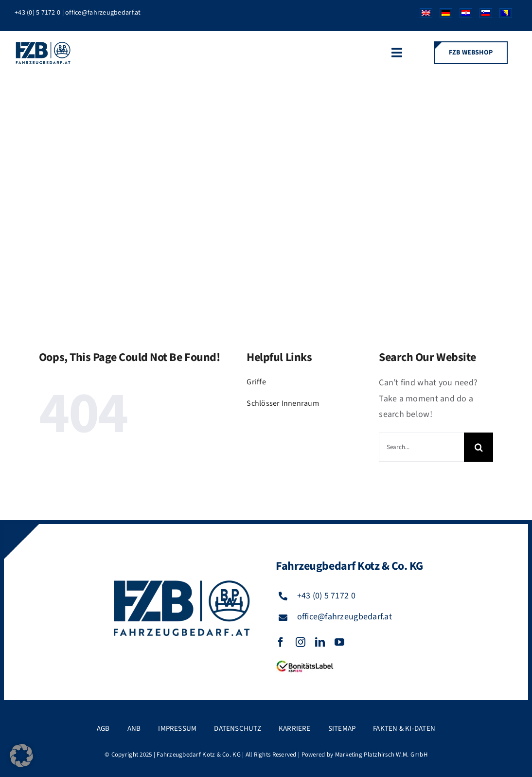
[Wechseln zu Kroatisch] (462, 16)
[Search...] (421, 447)
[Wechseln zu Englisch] (422, 16)
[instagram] (301, 642)
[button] (21, 756)
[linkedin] (320, 642)
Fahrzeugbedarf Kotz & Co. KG (199, 755)
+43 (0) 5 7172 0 (37, 13)
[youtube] (339, 642)
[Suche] (479, 447)
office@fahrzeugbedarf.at (103, 13)
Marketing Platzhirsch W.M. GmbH (381, 755)
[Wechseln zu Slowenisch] (482, 16)
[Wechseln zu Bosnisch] (502, 16)
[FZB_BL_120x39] (305, 661)
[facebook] (281, 642)
